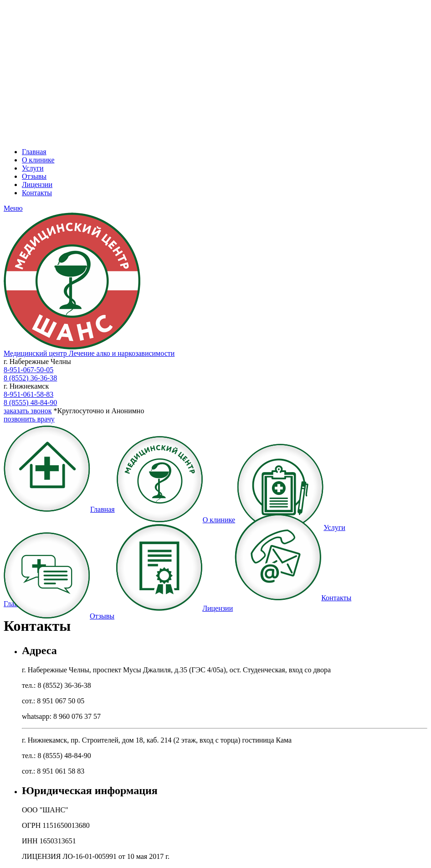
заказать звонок (28, 411)
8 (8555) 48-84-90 (30, 403)
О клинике (38, 160)
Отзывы (34, 176)
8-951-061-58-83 (28, 394)
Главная (34, 152)
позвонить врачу (29, 419)
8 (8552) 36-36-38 (30, 378)
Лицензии (37, 185)
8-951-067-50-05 (28, 370)
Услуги (33, 168)
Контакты (37, 193)
